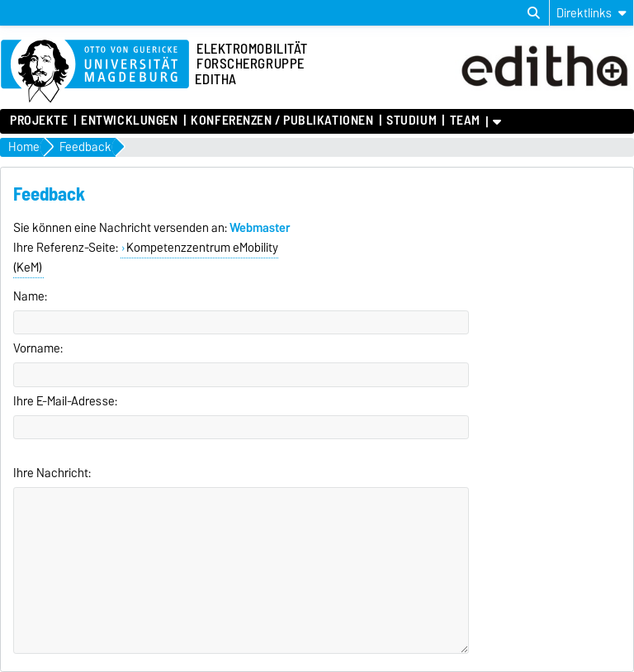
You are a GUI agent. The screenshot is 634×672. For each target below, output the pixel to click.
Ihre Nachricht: (52, 473)
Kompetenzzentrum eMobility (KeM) (146, 258)
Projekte (39, 121)
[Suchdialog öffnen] (534, 13)
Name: (30, 296)
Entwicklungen (129, 121)
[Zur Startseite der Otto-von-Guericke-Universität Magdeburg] (95, 72)
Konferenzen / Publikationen (282, 121)
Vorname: (38, 348)
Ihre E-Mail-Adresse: (65, 401)
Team (465, 121)
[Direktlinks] (591, 13)
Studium (412, 121)
